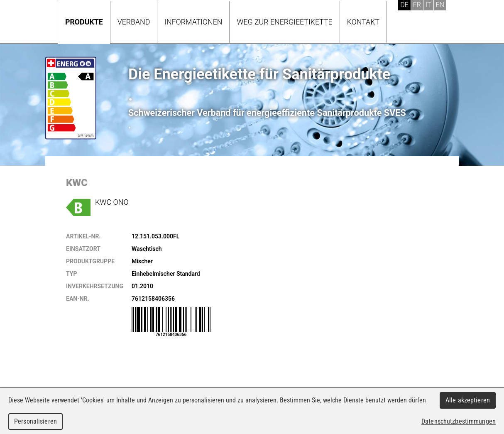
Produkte (84, 22)
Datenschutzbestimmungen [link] (459, 421)
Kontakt (363, 22)
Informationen (193, 22)
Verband (134, 22)
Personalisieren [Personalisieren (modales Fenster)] (35, 421)
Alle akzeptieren (468, 400)
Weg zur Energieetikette (284, 22)
